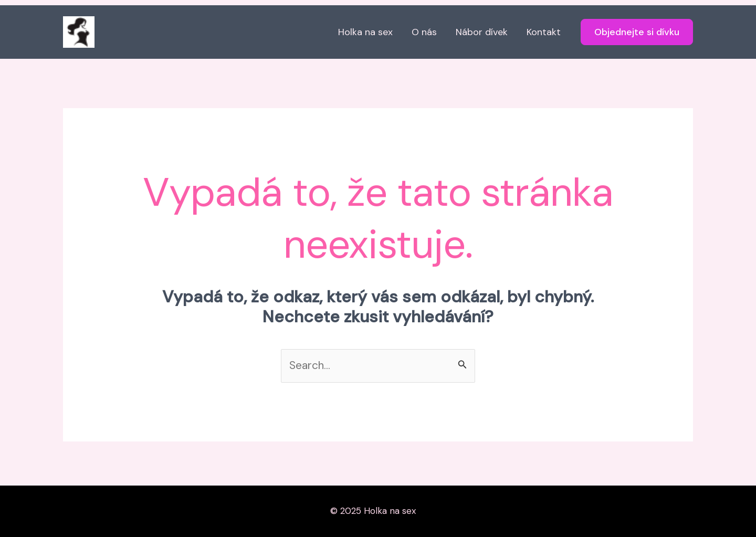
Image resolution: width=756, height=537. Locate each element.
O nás (424, 32)
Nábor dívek (482, 32)
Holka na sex (365, 32)
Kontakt (544, 32)
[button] (637, 32)
